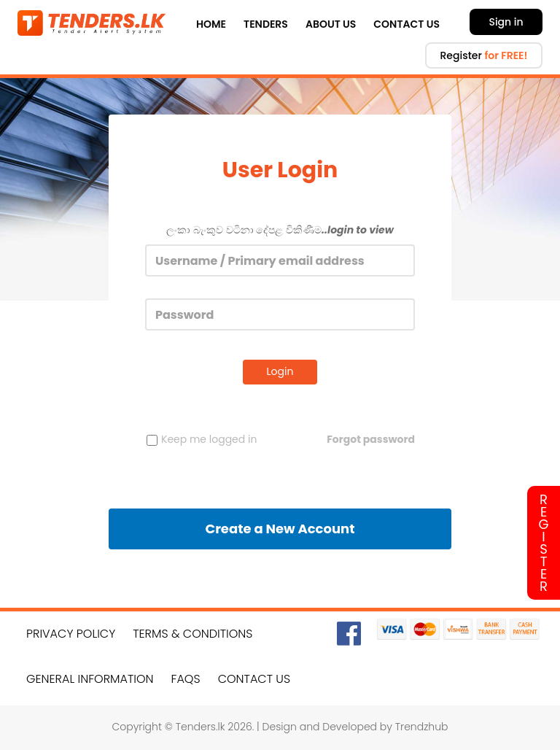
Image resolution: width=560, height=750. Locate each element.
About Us (331, 24)
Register (483, 55)
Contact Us (407, 24)
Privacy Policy (71, 634)
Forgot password (371, 439)
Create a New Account (280, 529)
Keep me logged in (202, 439)
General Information (90, 679)
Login (280, 371)
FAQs (186, 679)
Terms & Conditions (192, 634)
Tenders (266, 24)
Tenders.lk (201, 727)
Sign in (506, 22)
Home (211, 24)
